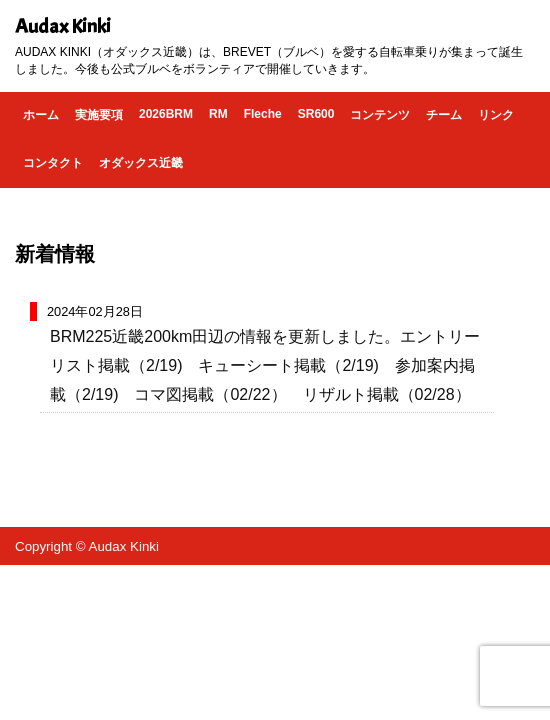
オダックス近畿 (141, 163)
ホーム (41, 115)
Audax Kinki (63, 26)
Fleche (263, 114)
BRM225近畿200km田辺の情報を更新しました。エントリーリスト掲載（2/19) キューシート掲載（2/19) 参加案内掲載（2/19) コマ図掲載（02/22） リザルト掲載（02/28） (265, 365)
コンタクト (53, 163)
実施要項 (99, 115)
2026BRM (166, 114)
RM (218, 114)
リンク (496, 115)
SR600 (316, 114)
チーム (444, 115)
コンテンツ (380, 115)
